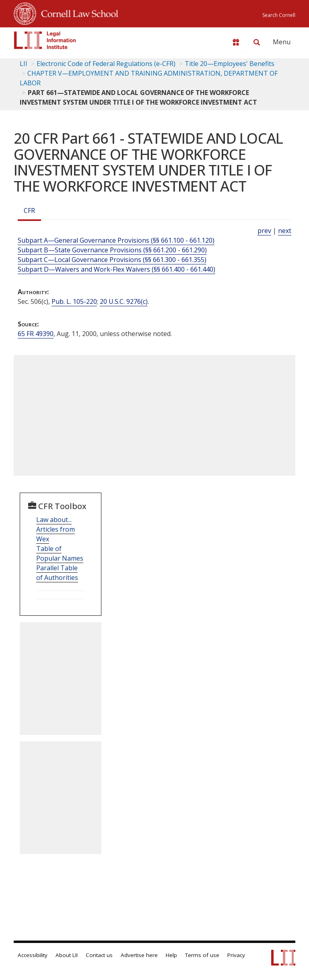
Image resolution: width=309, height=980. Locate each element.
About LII (67, 955)
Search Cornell (279, 15)
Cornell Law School (77, 12)
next (285, 231)
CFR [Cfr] (29, 210)
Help (171, 955)
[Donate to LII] (236, 42)
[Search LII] (257, 42)
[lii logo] (45, 40)
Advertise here (139, 955)
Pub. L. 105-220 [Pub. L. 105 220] (74, 301)
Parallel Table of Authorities (57, 573)
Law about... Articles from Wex (56, 529)
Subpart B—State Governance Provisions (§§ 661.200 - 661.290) (112, 250)
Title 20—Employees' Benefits (230, 64)
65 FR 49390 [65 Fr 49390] (36, 334)
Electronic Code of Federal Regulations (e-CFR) (106, 64)
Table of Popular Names (60, 553)
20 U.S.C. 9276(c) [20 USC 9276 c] (124, 301)
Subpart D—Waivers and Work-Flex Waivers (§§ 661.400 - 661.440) (116, 269)
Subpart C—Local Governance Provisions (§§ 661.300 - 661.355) (112, 260)
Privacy (236, 955)
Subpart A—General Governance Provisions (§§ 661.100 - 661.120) (116, 240)
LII (24, 64)
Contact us (99, 955)
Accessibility (33, 955)
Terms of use (202, 955)
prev (264, 231)
